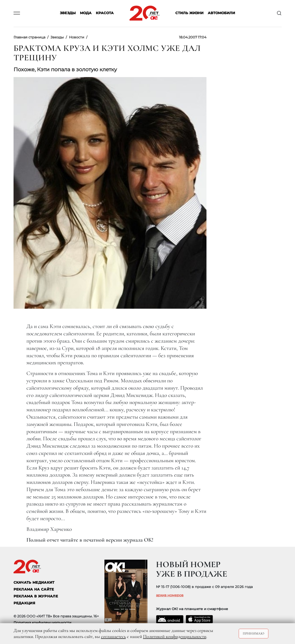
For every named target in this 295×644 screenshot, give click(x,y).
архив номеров (170, 595)
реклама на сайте (34, 589)
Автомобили (221, 13)
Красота (105, 13)
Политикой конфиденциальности (175, 636)
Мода (86, 13)
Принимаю (254, 633)
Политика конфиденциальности (42, 623)
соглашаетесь (113, 636)
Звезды (68, 13)
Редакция (24, 603)
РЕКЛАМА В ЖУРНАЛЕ (36, 596)
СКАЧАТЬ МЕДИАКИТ (34, 582)
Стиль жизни (189, 13)
